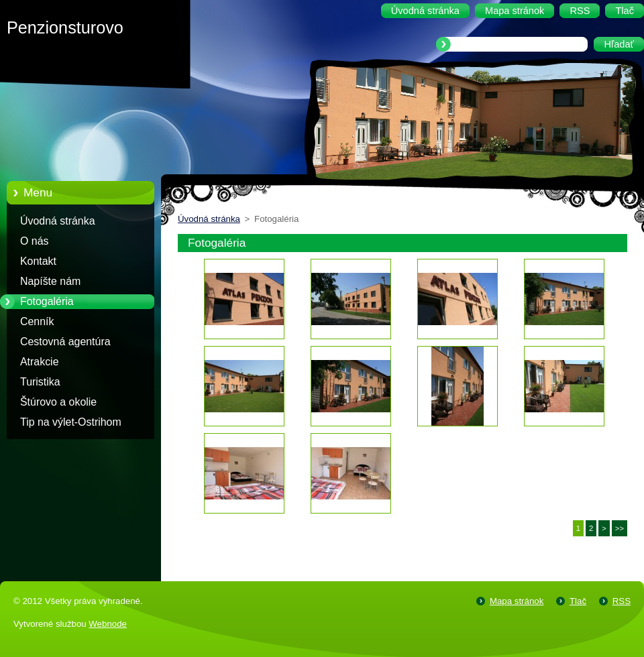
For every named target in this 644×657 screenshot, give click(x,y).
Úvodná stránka (58, 221)
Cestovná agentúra (65, 342)
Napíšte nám (50, 281)
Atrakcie (40, 362)
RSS (622, 601)
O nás (34, 241)
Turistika (40, 382)
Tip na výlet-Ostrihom (71, 422)
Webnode (108, 624)
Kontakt (38, 261)
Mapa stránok (517, 601)
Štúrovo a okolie (58, 402)
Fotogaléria (47, 301)
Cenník (37, 321)
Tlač (578, 601)
